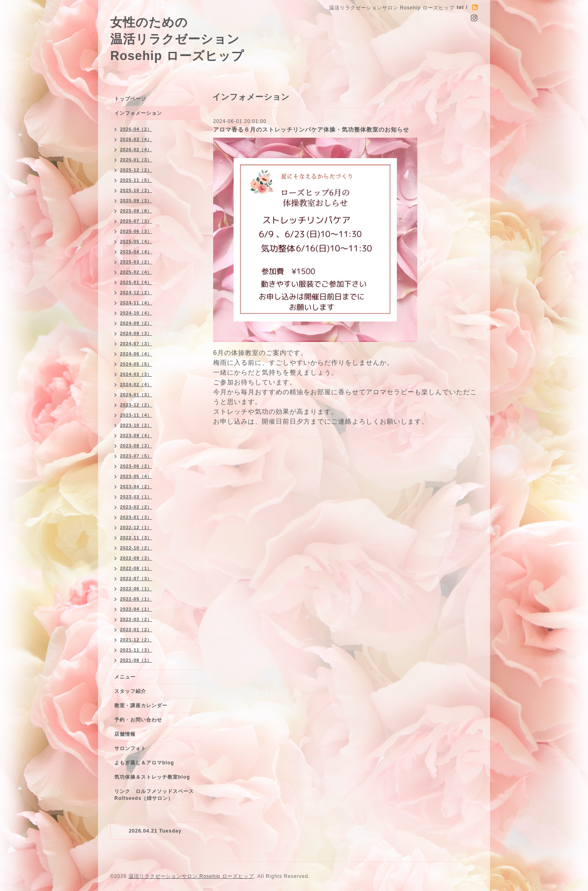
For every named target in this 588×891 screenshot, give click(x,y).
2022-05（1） (136, 599)
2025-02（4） (136, 272)
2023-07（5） (136, 456)
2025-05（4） (136, 241)
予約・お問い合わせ (138, 720)
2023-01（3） (136, 517)
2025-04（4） (136, 252)
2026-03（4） (136, 139)
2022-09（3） (136, 558)
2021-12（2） (136, 640)
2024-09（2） (136, 323)
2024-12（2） (136, 293)
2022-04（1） (136, 609)
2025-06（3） (136, 231)
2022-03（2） (136, 619)
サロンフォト (130, 748)
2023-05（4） (136, 476)
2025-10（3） (136, 190)
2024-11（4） (136, 303)
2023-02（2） (136, 507)
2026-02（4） (136, 150)
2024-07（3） (136, 344)
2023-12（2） (136, 405)
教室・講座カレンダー (141, 706)
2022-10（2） (136, 548)
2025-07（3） (136, 221)
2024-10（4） (136, 313)
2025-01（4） (136, 282)
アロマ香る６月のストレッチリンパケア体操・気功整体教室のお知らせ (311, 130)
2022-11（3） (136, 538)
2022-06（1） (136, 589)
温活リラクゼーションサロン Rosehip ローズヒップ (191, 876)
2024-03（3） (136, 374)
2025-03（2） (136, 262)
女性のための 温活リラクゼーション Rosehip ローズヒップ (177, 39)
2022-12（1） (136, 527)
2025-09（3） (136, 201)
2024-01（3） (136, 395)
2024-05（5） (136, 364)
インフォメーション (138, 113)
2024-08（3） (136, 333)
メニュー (125, 677)
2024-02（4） (136, 384)
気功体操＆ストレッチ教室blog (152, 777)
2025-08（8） (136, 211)
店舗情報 (125, 734)
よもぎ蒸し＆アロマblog (144, 763)
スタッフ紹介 (130, 691)
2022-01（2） (136, 630)
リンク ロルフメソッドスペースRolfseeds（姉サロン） (154, 795)
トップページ (130, 99)
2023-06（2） (136, 466)
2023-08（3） (136, 446)
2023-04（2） (136, 487)
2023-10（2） (136, 425)
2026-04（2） (136, 129)
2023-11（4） (136, 415)
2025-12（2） (136, 170)
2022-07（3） (136, 578)
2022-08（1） (136, 568)
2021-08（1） (136, 660)
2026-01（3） (136, 160)
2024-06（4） (136, 354)
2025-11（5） (136, 180)
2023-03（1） (136, 497)
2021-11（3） (136, 650)
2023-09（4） (136, 435)
